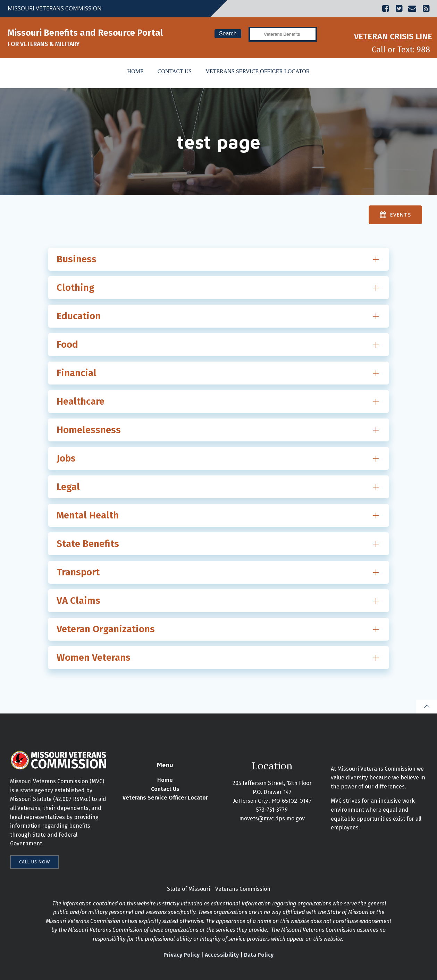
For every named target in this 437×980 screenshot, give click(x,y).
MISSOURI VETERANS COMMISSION (55, 8)
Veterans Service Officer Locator (258, 71)
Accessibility (222, 955)
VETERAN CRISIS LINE (393, 36)
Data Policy (259, 955)
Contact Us (175, 71)
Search (228, 33)
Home (136, 71)
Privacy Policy (182, 955)
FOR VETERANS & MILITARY (44, 44)
